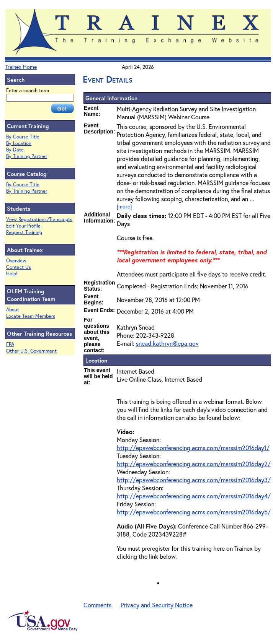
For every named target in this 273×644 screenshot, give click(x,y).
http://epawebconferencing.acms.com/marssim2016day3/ (194, 480)
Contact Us (19, 267)
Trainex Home (21, 67)
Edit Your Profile (23, 226)
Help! (12, 274)
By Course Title (23, 137)
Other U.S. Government (31, 351)
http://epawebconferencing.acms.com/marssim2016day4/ (194, 496)
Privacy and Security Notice (157, 605)
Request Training (24, 232)
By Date (15, 150)
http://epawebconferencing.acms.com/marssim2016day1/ (193, 448)
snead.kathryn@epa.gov (167, 343)
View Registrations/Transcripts (39, 219)
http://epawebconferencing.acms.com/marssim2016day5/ (194, 512)
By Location (19, 143)
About (13, 310)
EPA (10, 344)
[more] (124, 206)
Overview (16, 261)
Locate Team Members (31, 316)
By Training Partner (27, 156)
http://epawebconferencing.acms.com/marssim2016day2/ (194, 464)
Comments (97, 605)
